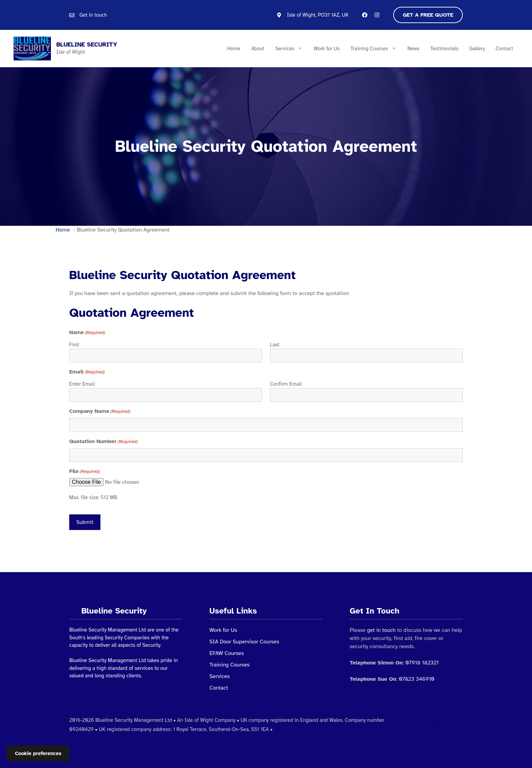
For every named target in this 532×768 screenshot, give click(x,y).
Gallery (477, 49)
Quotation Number (103, 442)
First (74, 345)
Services (292, 49)
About (258, 49)
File (85, 472)
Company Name (100, 412)
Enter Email (82, 384)
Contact (504, 49)
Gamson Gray (317, 729)
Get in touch (93, 15)
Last (275, 345)
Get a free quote (428, 15)
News (413, 49)
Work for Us (327, 49)
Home (234, 49)
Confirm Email (286, 384)
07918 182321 (422, 663)
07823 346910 (416, 679)
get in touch (381, 630)
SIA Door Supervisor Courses (244, 642)
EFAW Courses (226, 653)
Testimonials (444, 49)
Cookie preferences (38, 753)
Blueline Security (87, 44)
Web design (287, 729)
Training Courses (376, 49)
